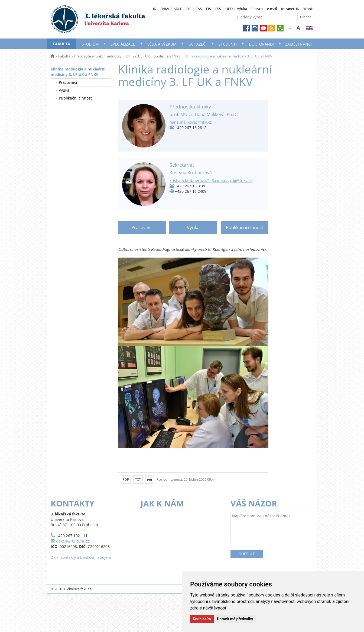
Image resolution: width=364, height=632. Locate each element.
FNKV (165, 9)
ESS (218, 9)
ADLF (178, 9)
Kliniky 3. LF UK (138, 56)
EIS (209, 9)
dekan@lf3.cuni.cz (73, 541)
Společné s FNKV (167, 56)
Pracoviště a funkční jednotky (98, 56)
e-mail (272, 9)
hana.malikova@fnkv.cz (191, 122)
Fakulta (61, 44)
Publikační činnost (75, 98)
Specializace (123, 44)
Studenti (228, 44)
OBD (229, 9)
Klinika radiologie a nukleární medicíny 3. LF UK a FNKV (78, 72)
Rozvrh (257, 9)
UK (154, 9)
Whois (308, 9)
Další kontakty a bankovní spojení (81, 557)
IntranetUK (290, 9)
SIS (189, 9)
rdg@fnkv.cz (241, 180)
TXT (138, 479)
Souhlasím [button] (202, 619)
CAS (199, 9)
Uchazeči (198, 44)
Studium (90, 44)
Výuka (242, 9)
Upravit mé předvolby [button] (235, 619)
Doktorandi (261, 44)
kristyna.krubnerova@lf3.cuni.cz (199, 180)
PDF (126, 479)
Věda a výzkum (162, 44)
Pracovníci (68, 82)
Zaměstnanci (298, 44)
